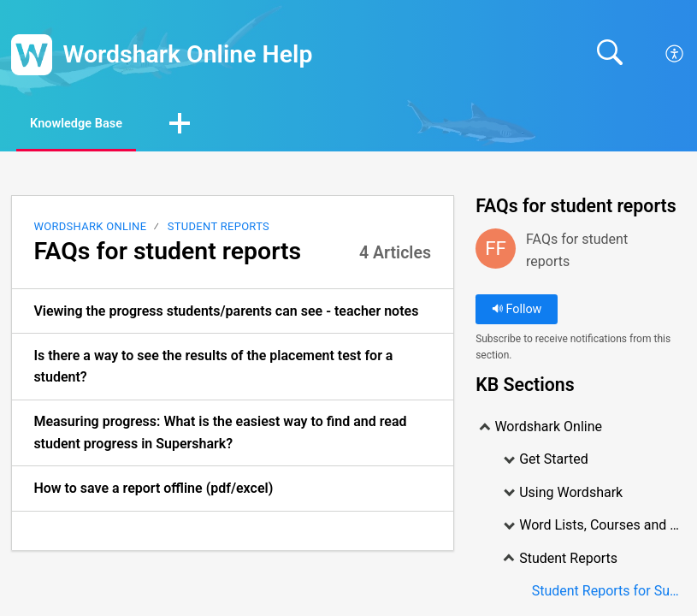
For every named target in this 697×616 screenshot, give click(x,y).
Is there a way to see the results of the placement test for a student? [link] (213, 368)
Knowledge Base (92, 124)
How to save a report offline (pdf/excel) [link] (153, 491)
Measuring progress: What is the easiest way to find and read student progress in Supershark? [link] (220, 435)
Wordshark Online (90, 228)
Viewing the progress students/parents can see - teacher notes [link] (226, 313)
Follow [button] (517, 311)
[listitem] (233, 313)
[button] (208, 126)
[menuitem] (675, 55)
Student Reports (219, 228)
